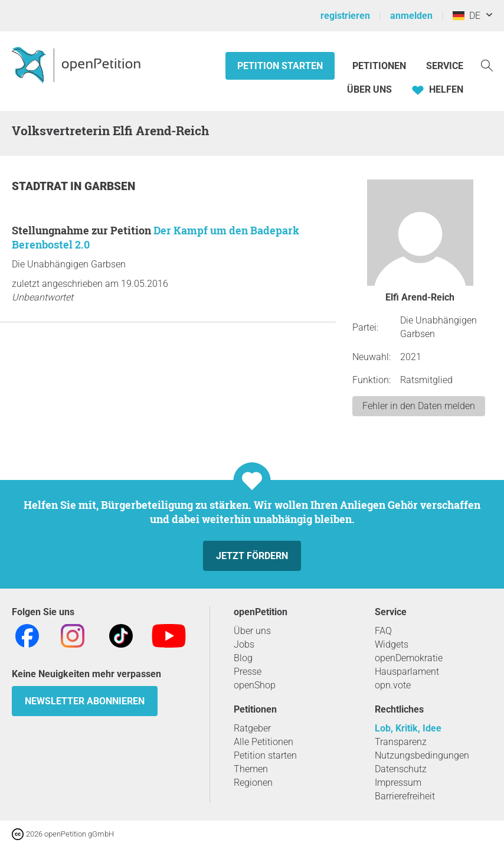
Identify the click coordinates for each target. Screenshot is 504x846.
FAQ (383, 631)
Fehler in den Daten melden (419, 406)
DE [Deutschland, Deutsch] (467, 16)
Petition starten (280, 66)
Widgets (392, 644)
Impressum (398, 783)
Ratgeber (252, 728)
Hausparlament (407, 672)
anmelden (411, 16)
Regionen (253, 783)
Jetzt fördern (252, 556)
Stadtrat (41, 186)
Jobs (244, 644)
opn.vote (393, 685)
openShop (255, 685)
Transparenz (401, 742)
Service (445, 66)
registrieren (345, 16)
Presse (248, 672)
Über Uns (369, 89)
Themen (251, 769)
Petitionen (380, 66)
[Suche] (487, 65)
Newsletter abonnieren (85, 701)
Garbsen (110, 186)
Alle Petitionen (264, 742)
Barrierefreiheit (405, 796)
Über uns (252, 631)
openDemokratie (409, 658)
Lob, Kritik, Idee (408, 728)
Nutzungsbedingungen (422, 755)
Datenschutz (401, 769)
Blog (243, 658)
